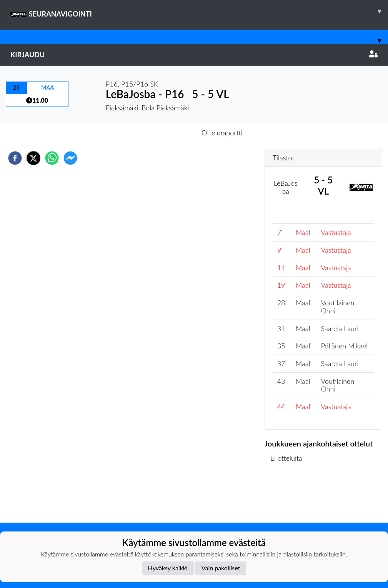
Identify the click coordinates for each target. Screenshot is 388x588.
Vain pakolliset (221, 568)
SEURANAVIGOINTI (199, 11)
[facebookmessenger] (70, 158)
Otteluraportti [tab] (222, 133)
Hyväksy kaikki (168, 568)
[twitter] (33, 158)
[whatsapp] (52, 158)
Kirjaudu (194, 55)
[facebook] (15, 158)
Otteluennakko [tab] (167, 133)
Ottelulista (289, 497)
